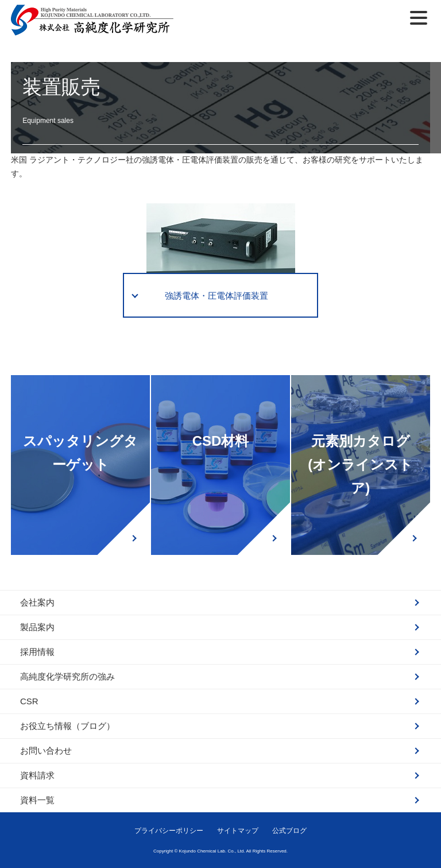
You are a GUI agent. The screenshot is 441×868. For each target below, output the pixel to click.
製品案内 (37, 627)
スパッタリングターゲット (80, 453)
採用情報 (37, 652)
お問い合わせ (46, 751)
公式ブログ (289, 831)
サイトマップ (238, 831)
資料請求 (37, 775)
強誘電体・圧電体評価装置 (216, 296)
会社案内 (37, 602)
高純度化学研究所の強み (67, 676)
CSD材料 (221, 441)
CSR (29, 701)
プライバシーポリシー (169, 831)
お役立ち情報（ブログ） (67, 726)
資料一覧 (37, 800)
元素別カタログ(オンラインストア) (360, 464)
